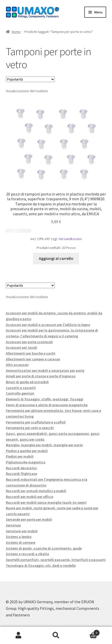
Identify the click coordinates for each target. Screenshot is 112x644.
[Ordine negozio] (30, 79)
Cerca (56, 635)
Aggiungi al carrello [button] (56, 258)
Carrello (87, 632)
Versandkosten (70, 239)
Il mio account (19, 635)
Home (16, 32)
